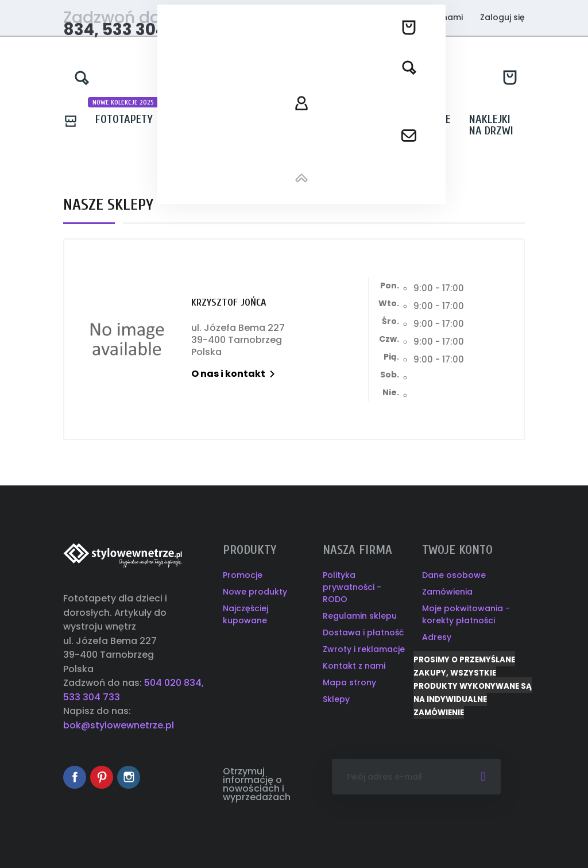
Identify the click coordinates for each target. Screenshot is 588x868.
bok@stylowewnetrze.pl (119, 725)
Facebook (75, 777)
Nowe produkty (255, 592)
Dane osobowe (454, 575)
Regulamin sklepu (360, 616)
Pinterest (102, 777)
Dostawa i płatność (363, 632)
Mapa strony (349, 682)
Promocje (243, 575)
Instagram (129, 777)
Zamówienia (447, 592)
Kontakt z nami (432, 17)
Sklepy (336, 699)
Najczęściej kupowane (245, 614)
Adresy (437, 637)
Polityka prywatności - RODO (352, 587)
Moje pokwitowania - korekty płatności (466, 614)
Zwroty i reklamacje (364, 649)
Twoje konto (457, 550)
